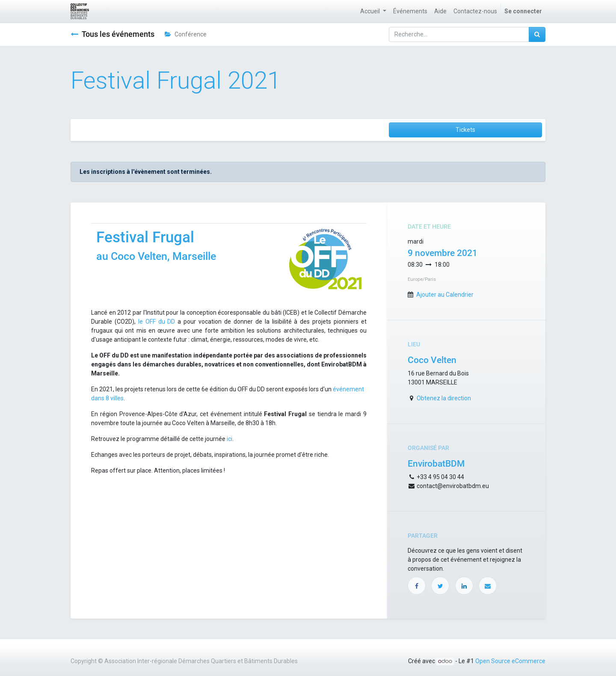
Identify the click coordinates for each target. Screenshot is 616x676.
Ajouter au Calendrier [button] (445, 295)
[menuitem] (410, 11)
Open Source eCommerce (510, 661)
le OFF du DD (155, 322)
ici (230, 439)
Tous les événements (113, 34)
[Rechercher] (537, 34)
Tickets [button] (465, 130)
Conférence (186, 34)
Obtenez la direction (444, 398)
